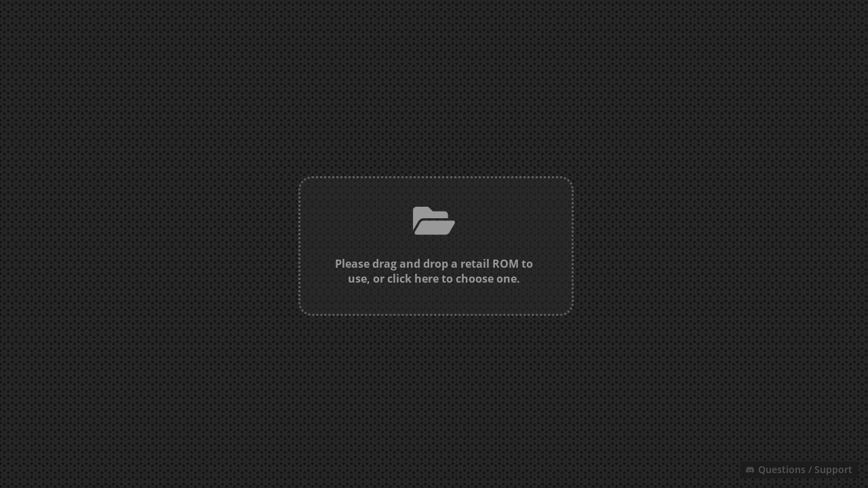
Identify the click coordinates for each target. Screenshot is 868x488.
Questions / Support (799, 469)
